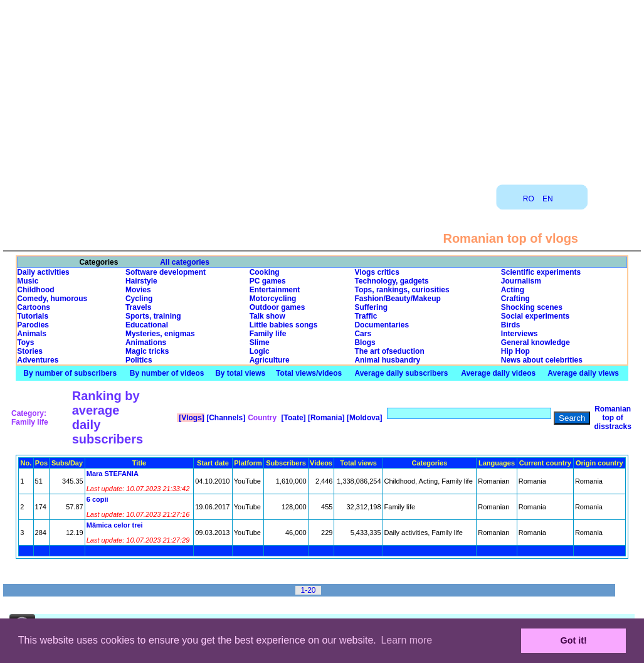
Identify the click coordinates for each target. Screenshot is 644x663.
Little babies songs (284, 325)
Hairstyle (141, 281)
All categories (185, 262)
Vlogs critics (377, 272)
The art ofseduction (389, 351)
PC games (268, 281)
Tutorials (33, 316)
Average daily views (583, 373)
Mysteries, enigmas (160, 334)
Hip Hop (515, 351)
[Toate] (292, 418)
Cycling (139, 299)
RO (529, 199)
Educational (147, 325)
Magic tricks (147, 351)
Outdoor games (277, 307)
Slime (260, 342)
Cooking (265, 272)
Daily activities (43, 272)
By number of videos (167, 373)
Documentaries (382, 325)
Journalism (521, 281)
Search (572, 418)
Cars (363, 334)
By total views (240, 373)
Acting (513, 290)
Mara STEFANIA (113, 474)
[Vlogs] (191, 418)
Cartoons (34, 307)
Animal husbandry (387, 360)
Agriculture (270, 360)
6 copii (98, 499)
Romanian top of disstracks (612, 418)
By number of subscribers (70, 373)
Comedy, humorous (52, 299)
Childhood (35, 290)
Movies (138, 290)
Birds (511, 325)
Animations (146, 342)
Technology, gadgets (391, 281)
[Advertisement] (322, 88)
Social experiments (535, 316)
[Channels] (225, 418)
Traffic (366, 316)
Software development (166, 272)
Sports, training (153, 316)
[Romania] (325, 418)
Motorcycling (273, 299)
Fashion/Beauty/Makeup (397, 299)
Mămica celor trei (115, 525)
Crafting (515, 299)
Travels (138, 307)
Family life (268, 334)
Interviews (520, 334)
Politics (139, 360)
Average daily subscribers (401, 373)
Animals (32, 334)
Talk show (267, 316)
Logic (260, 351)
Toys (25, 342)
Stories (30, 351)
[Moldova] (364, 418)
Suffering (371, 307)
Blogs (365, 342)
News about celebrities (542, 360)
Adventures (38, 360)
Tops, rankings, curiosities (402, 290)
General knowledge (536, 342)
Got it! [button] (574, 640)
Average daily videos (498, 373)
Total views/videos (309, 373)
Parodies (33, 325)
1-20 (308, 590)
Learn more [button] (406, 640)
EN (548, 199)
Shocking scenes (532, 307)
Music (28, 281)
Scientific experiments (541, 272)
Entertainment (275, 290)
